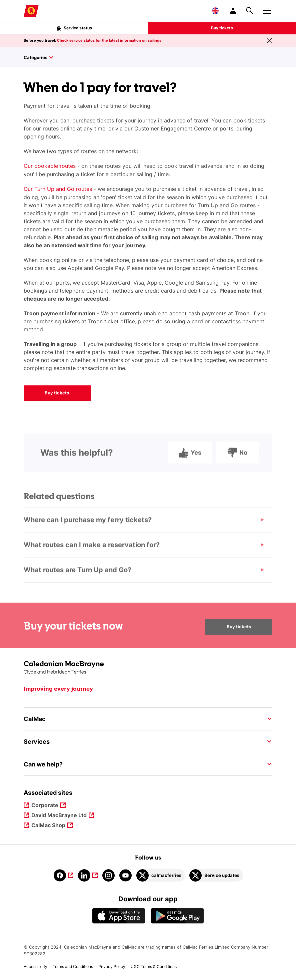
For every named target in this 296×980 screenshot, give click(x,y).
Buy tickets (222, 28)
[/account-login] (233, 11)
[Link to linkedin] (88, 875)
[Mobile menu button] (267, 10)
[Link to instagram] (108, 875)
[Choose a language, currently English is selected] (215, 11)
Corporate (45, 806)
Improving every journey (58, 689)
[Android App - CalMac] (177, 916)
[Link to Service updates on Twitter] (216, 875)
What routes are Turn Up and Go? (77, 576)
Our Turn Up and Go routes (58, 189)
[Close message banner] (269, 41)
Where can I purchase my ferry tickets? (88, 526)
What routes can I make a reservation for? (92, 551)
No (237, 458)
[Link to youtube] (125, 875)
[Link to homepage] (31, 11)
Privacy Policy (112, 966)
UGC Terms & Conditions (154, 966)
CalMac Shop (49, 826)
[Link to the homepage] (148, 668)
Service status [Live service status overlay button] (74, 28)
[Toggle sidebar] (148, 57)
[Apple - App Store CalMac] (119, 916)
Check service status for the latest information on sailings (109, 40)
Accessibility (35, 966)
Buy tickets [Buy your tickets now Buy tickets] (239, 633)
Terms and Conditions (73, 966)
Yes (190, 458)
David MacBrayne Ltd (59, 816)
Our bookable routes (50, 166)
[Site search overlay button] (250, 11)
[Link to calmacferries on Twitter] (161, 875)
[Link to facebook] (63, 875)
